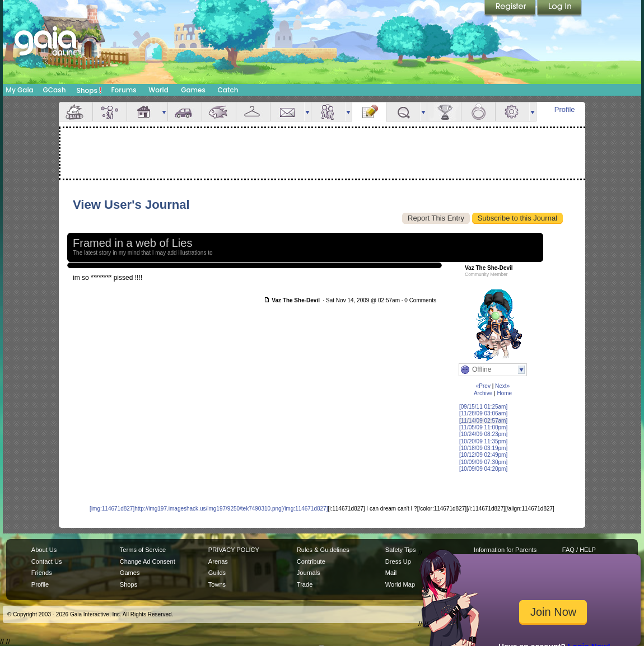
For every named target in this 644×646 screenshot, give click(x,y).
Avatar (110, 112)
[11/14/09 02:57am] (483, 421)
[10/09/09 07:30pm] (483, 462)
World (158, 90)
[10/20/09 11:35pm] (483, 441)
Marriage (478, 112)
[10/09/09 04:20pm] (483, 469)
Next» (502, 386)
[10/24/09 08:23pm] (483, 434)
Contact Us (47, 561)
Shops (89, 90)
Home (504, 393)
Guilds (217, 573)
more (164, 112)
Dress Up (398, 561)
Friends (328, 112)
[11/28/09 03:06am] (483, 413)
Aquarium (219, 112)
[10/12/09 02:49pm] (483, 455)
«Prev (483, 386)
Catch (228, 90)
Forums (123, 90)
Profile (565, 109)
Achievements (444, 112)
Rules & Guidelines (323, 550)
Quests (403, 112)
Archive (483, 393)
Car (185, 112)
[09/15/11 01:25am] (483, 407)
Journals (309, 573)
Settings (512, 112)
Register (511, 8)
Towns (217, 584)
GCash (55, 90)
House (144, 112)
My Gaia (19, 90)
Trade (305, 584)
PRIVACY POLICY (234, 550)
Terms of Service (143, 550)
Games (193, 90)
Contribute (311, 561)
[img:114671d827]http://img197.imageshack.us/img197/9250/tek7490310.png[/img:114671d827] (209, 509)
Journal (369, 112)
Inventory (253, 112)
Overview (76, 112)
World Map (400, 584)
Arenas (218, 561)
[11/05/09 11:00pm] (483, 427)
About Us (44, 550)
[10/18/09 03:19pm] (483, 448)
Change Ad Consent (148, 561)
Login (559, 8)
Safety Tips (401, 550)
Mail (287, 112)
